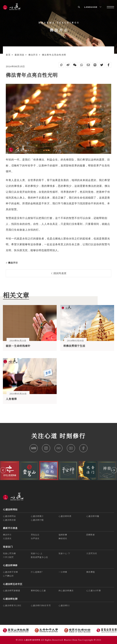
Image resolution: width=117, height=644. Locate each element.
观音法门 (8, 547)
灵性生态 (35, 535)
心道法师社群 (10, 599)
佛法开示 (34, 55)
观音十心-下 (64, 553)
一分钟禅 (63, 572)
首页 (9, 55)
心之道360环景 (94, 591)
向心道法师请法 (66, 591)
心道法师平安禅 (10, 572)
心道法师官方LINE (12, 605)
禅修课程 (90, 572)
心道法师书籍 (93, 516)
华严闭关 (35, 538)
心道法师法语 (9, 520)
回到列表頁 (59, 273)
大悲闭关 (7, 538)
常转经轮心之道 (38, 591)
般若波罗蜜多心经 (39, 557)
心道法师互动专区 (13, 584)
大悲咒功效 (92, 553)
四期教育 (90, 535)
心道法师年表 (65, 516)
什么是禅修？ (37, 572)
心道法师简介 (37, 516)
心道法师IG (64, 605)
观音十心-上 (37, 553)
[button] (3, 470)
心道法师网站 (10, 509)
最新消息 (20, 55)
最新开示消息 (10, 528)
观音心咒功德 (9, 553)
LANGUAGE (93, 7)
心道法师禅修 (10, 565)
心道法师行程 (37, 520)
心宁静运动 (8, 576)
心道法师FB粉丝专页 (41, 605)
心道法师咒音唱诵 (11, 591)
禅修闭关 (63, 538)
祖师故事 (63, 535)
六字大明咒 (8, 557)
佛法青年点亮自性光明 (54, 55)
